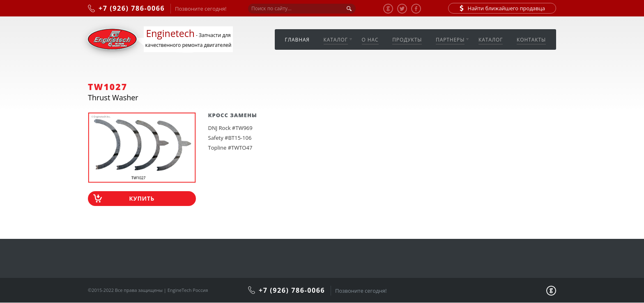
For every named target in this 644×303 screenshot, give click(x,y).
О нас (370, 40)
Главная (297, 40)
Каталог (336, 40)
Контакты (531, 40)
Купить (142, 198)
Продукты (407, 40)
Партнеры (450, 40)
